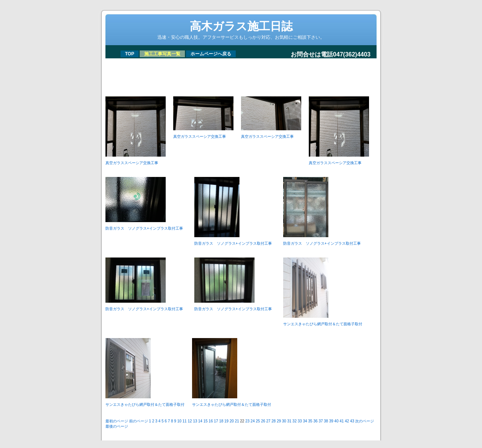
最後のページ (117, 426)
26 (263, 421)
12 (190, 421)
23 (247, 421)
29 (279, 421)
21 (237, 421)
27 (268, 421)
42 (347, 421)
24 (252, 421)
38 (326, 421)
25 (258, 421)
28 (274, 421)
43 (352, 421)
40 (336, 421)
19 (227, 421)
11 (185, 421)
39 (331, 421)
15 (205, 421)
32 (295, 421)
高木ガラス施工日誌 (241, 26)
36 (315, 421)
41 (342, 421)
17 (216, 421)
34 (305, 421)
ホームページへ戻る (211, 54)
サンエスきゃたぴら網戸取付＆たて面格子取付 (323, 324)
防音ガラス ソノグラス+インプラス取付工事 (146, 228)
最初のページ (117, 421)
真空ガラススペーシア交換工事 (132, 163)
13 (195, 421)
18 (221, 421)
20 (232, 421)
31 (289, 421)
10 (179, 421)
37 (321, 421)
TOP (130, 54)
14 (200, 421)
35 (310, 421)
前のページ (139, 421)
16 (211, 421)
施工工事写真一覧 (162, 54)
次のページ (365, 421)
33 (300, 421)
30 (284, 421)
